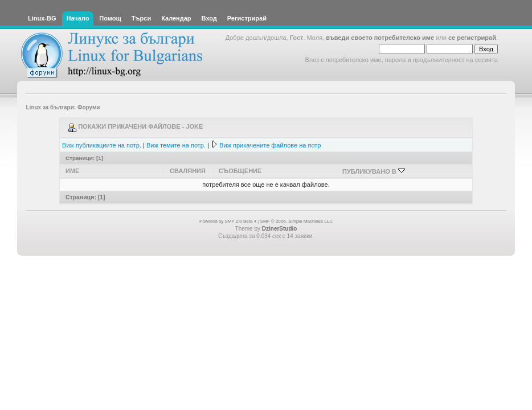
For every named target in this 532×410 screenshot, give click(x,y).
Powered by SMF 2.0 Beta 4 (228, 221)
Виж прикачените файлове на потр (270, 145)
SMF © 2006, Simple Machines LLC (296, 221)
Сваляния (188, 171)
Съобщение (240, 171)
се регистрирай (472, 38)
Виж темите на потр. (176, 145)
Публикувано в (374, 171)
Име (72, 171)
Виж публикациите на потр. (102, 145)
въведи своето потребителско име (380, 38)
